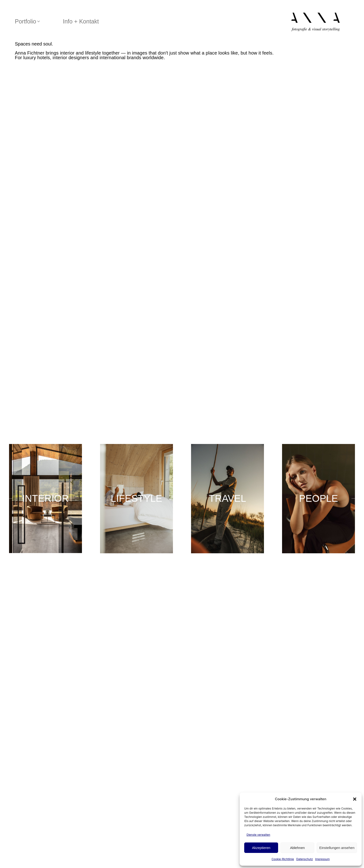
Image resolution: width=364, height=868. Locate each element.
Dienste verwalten (258, 835)
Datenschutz (304, 859)
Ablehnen (297, 848)
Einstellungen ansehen (337, 848)
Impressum (323, 859)
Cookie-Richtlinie (283, 859)
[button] (355, 799)
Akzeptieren (261, 848)
